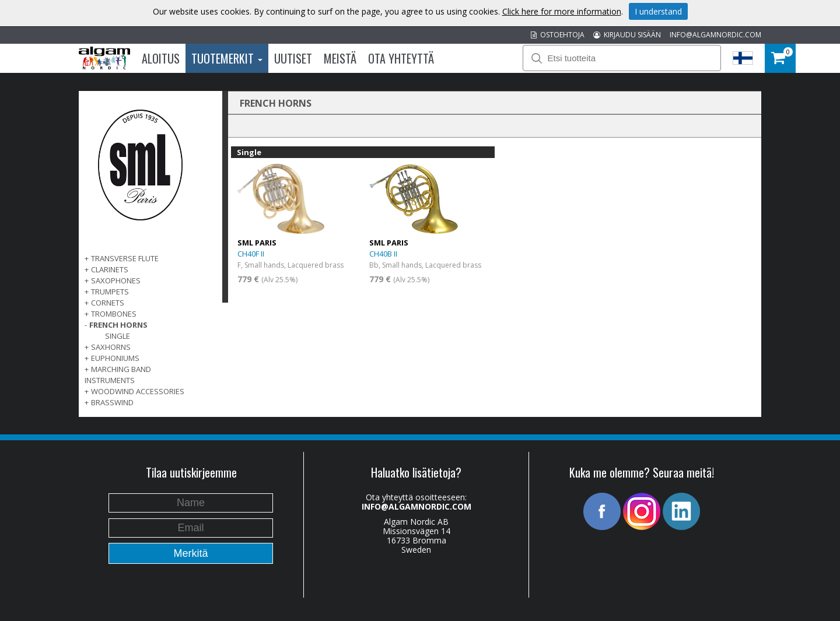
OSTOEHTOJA (558, 35)
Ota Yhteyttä (401, 58)
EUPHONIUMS (115, 358)
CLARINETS (110, 269)
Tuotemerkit (227, 58)
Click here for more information (562, 11)
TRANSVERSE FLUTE (125, 258)
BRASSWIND (112, 402)
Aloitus (161, 58)
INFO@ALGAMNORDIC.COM (715, 35)
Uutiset (293, 58)
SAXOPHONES (116, 280)
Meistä (340, 58)
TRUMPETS (110, 292)
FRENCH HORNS (118, 325)
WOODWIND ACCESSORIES (138, 391)
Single (118, 336)
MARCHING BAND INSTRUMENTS (118, 375)
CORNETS (108, 303)
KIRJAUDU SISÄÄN (627, 35)
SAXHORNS (111, 347)
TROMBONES (114, 314)
